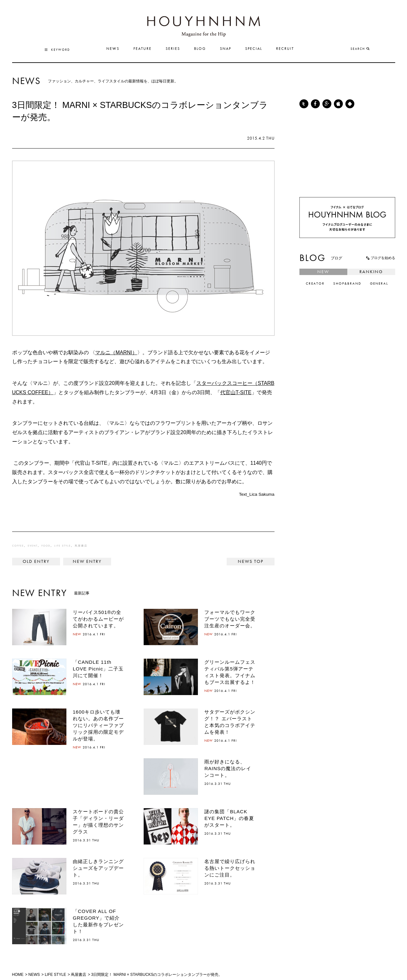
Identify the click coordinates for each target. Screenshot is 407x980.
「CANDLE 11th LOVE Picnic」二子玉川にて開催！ (98, 669)
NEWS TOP (251, 562)
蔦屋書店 (81, 546)
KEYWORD (57, 50)
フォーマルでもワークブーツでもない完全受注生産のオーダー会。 (230, 619)
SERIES (173, 49)
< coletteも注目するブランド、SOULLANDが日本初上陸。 (36, 562)
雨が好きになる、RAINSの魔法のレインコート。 (228, 768)
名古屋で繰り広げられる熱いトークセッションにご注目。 (230, 868)
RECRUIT (285, 49)
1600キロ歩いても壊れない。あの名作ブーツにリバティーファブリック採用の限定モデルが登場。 (98, 725)
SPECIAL (254, 49)
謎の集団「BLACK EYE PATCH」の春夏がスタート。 (229, 818)
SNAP (226, 49)
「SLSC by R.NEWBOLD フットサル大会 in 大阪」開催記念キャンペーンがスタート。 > (87, 562)
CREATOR (315, 284)
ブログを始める (380, 258)
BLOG (200, 49)
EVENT (33, 546)
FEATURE (143, 49)
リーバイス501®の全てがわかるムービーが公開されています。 (98, 619)
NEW (323, 272)
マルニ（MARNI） (116, 352)
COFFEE (18, 546)
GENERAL (379, 284)
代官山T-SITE (236, 392)
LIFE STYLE (63, 546)
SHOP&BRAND (347, 284)
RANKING (371, 272)
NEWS (113, 49)
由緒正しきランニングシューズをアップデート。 (98, 868)
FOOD (46, 546)
